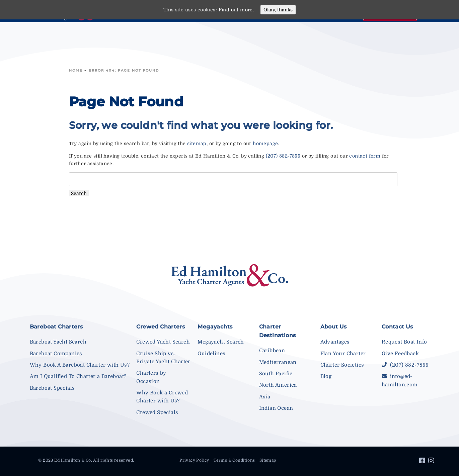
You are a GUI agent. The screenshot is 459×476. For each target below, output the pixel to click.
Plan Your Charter (343, 354)
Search (79, 193)
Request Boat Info (404, 342)
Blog (326, 376)
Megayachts (215, 327)
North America (278, 385)
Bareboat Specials (52, 388)
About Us (334, 327)
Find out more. (236, 10)
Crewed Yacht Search (163, 342)
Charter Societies (342, 365)
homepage (265, 144)
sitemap (197, 144)
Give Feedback (400, 354)
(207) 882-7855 (283, 156)
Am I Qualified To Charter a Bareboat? (78, 376)
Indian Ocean (276, 408)
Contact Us (397, 327)
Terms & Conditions (234, 460)
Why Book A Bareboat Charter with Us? (80, 365)
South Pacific (276, 374)
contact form (365, 156)
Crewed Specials (157, 412)
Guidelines (211, 354)
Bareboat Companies (56, 354)
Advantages (335, 342)
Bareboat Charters (56, 327)
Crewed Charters (161, 327)
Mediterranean (278, 362)
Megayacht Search (221, 342)
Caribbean (272, 351)
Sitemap (268, 460)
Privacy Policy (194, 460)
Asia (265, 397)
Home (76, 70)
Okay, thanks (278, 10)
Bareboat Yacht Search (58, 342)
